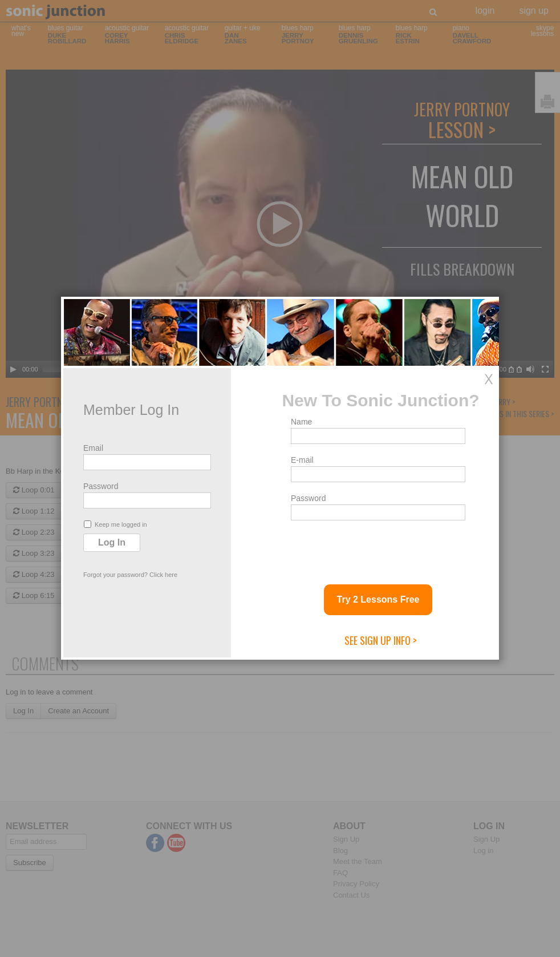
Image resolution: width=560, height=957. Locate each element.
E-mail (302, 460)
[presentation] (378, 548)
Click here (163, 575)
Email (93, 448)
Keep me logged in (115, 524)
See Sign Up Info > (381, 640)
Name (301, 422)
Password (101, 486)
